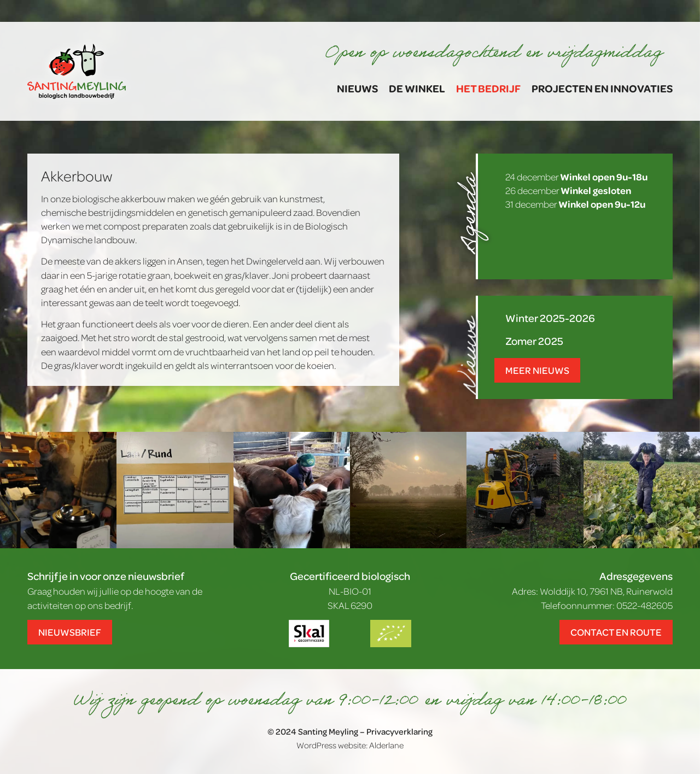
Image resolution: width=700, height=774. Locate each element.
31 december (575, 204)
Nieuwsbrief (70, 632)
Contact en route (616, 632)
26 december (568, 190)
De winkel (417, 88)
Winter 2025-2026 (550, 318)
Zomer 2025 (534, 341)
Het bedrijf (488, 88)
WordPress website (331, 745)
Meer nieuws (537, 370)
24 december (576, 177)
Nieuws (357, 88)
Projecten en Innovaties (602, 88)
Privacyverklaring (399, 731)
